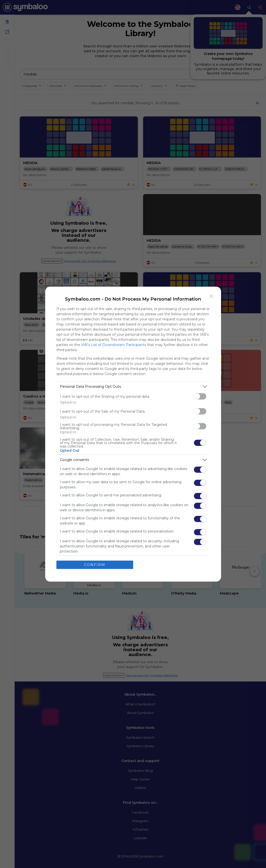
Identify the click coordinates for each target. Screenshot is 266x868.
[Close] (212, 296)
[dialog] (133, 434)
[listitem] (133, 387)
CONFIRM (95, 565)
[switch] (200, 396)
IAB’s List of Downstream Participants (114, 345)
